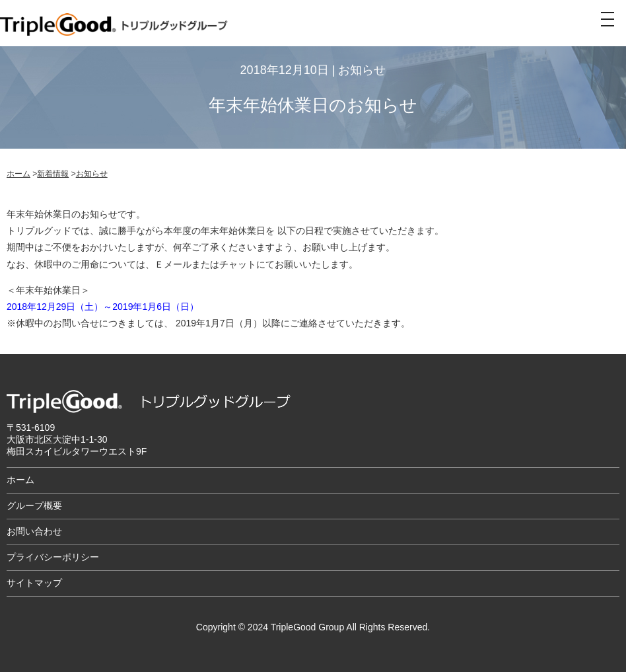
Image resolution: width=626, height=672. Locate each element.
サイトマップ (34, 583)
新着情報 (53, 174)
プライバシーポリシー (53, 557)
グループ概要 (34, 505)
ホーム (18, 174)
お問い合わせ (34, 531)
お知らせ (92, 174)
